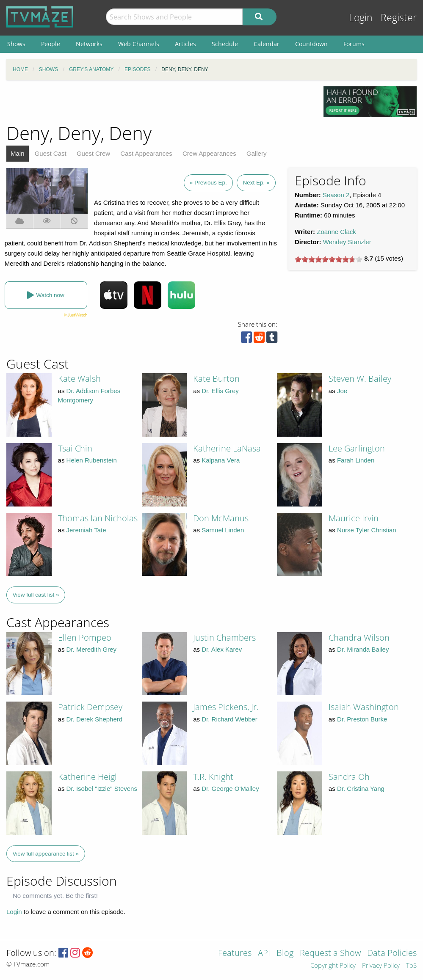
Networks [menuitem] (89, 44)
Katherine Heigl (87, 777)
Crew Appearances (209, 153)
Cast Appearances (146, 153)
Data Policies (392, 954)
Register (399, 18)
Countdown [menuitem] (311, 44)
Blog (285, 954)
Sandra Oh (349, 777)
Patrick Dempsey (90, 707)
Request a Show (330, 954)
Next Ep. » (256, 183)
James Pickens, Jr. (226, 707)
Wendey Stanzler (347, 242)
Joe (342, 391)
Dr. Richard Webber (229, 719)
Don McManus (221, 518)
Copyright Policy (333, 966)
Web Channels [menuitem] (139, 44)
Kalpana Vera (221, 460)
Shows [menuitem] (16, 44)
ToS (411, 966)
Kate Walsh (79, 379)
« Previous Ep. (208, 183)
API (264, 954)
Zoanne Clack (336, 232)
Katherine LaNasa (227, 448)
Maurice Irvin (354, 518)
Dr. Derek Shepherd (95, 719)
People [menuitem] (51, 44)
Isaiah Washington (364, 707)
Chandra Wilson (359, 637)
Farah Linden (356, 460)
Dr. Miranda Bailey (363, 649)
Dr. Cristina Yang (361, 789)
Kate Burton (216, 379)
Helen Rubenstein (92, 460)
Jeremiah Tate (86, 530)
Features (235, 954)
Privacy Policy (381, 966)
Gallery (257, 153)
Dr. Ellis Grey (220, 391)
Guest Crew (93, 153)
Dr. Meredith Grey (91, 649)
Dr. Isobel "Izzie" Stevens (102, 789)
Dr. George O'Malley (230, 789)
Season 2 (336, 195)
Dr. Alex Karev (222, 649)
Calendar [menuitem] (267, 44)
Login (361, 18)
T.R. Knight (213, 777)
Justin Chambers (224, 637)
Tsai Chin (75, 448)
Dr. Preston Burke (362, 719)
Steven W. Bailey (360, 379)
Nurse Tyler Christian (367, 530)
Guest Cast (51, 153)
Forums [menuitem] (354, 44)
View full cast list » (36, 595)
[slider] (329, 259)
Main (18, 153)
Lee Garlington (357, 448)
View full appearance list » (46, 854)
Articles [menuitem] (185, 44)
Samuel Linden (223, 530)
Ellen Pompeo (85, 637)
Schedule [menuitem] (225, 44)
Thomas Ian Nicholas (98, 518)
